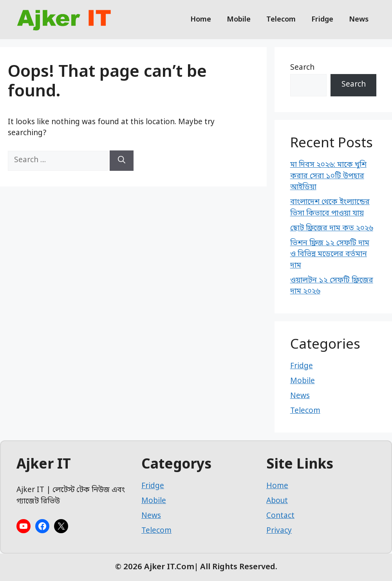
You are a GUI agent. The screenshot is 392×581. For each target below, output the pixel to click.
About (277, 501)
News (359, 20)
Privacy (279, 531)
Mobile (239, 20)
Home (201, 20)
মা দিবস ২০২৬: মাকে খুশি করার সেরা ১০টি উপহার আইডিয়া (328, 176)
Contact (280, 516)
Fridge (322, 20)
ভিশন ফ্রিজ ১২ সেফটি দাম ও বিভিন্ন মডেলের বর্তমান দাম (330, 255)
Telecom (281, 20)
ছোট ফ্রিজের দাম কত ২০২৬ (332, 229)
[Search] (122, 161)
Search (302, 68)
